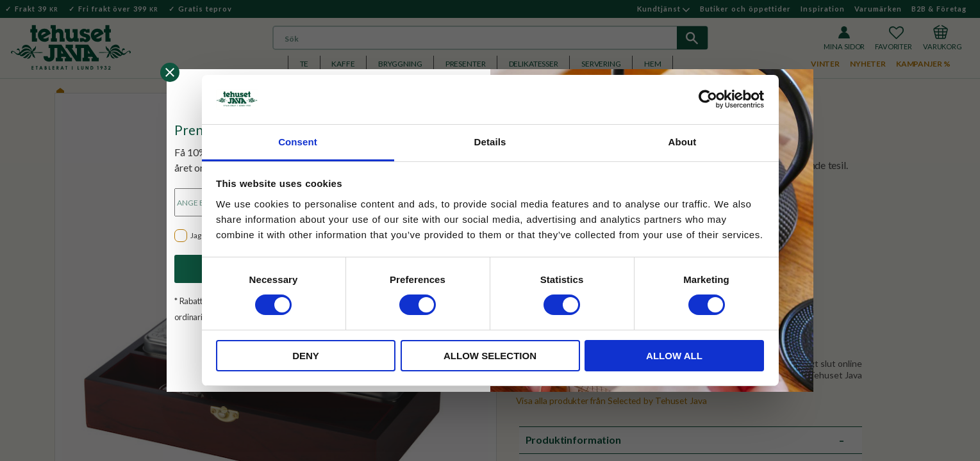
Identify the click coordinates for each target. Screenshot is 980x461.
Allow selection (490, 356)
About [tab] (683, 142)
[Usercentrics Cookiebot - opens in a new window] (708, 99)
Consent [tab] (298, 142)
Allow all (674, 356)
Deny (306, 356)
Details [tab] (490, 142)
